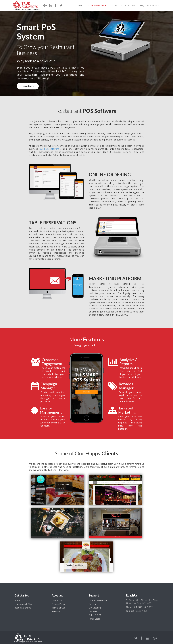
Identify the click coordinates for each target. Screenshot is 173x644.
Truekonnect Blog (23, 604)
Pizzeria (93, 604)
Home (80, 5)
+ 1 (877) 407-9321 (144, 607)
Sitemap (56, 611)
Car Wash (94, 611)
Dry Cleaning (95, 608)
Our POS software (49, 149)
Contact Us (128, 5)
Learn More (28, 86)
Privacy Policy (58, 604)
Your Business (97, 5)
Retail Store (95, 619)
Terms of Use (59, 608)
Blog (114, 5)
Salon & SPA (95, 615)
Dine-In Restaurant (98, 600)
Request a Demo (149, 5)
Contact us (57, 600)
